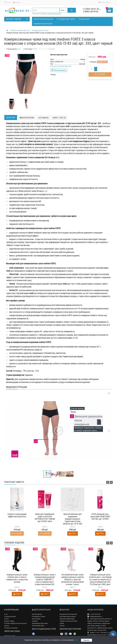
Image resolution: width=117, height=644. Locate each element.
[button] (109, 393)
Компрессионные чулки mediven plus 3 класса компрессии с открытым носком (17, 578)
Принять (86, 640)
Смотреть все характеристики (61, 66)
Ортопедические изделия (68, 616)
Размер (53, 75)
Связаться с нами (10, 636)
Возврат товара (9, 621)
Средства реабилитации (67, 619)
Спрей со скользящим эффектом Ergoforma (17, 515)
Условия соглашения (11, 628)
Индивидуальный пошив (40, 623)
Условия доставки (10, 616)
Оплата (8, 2)
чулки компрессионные (54, 14)
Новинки (35, 621)
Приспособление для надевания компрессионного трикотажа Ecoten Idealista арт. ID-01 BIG (72, 519)
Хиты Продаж (36, 619)
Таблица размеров (59, 70)
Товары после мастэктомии (68, 621)
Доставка (16, 2)
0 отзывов (52, 49)
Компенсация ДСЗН (38, 626)
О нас (6, 614)
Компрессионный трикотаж (68, 614)
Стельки (62, 626)
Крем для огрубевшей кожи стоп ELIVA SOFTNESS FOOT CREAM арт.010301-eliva (45, 518)
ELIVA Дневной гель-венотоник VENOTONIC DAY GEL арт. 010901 (100, 516)
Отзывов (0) (43, 118)
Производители (37, 614)
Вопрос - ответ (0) (59, 118)
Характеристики (27, 118)
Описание (11, 118)
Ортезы (62, 623)
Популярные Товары (39, 616)
